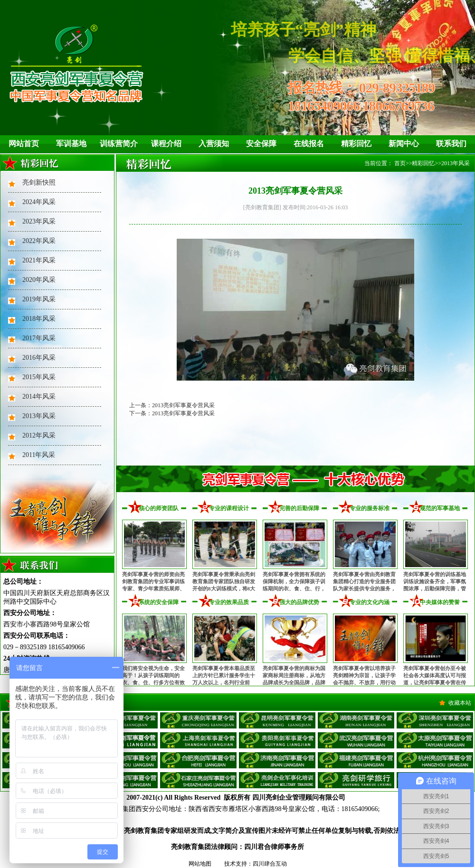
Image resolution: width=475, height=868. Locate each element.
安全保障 (261, 144)
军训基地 (71, 144)
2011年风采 (39, 455)
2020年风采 (39, 280)
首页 (400, 163)
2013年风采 (39, 416)
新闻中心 (404, 144)
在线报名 (309, 144)
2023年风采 (39, 221)
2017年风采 (39, 338)
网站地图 (200, 864)
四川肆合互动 (270, 864)
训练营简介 (119, 144)
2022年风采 (39, 241)
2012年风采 (39, 435)
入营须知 (214, 144)
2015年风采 (39, 377)
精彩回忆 (356, 144)
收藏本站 (460, 703)
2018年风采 (39, 319)
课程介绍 (166, 144)
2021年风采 (39, 260)
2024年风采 (39, 202)
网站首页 (24, 144)
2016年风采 (39, 358)
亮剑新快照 (39, 182)
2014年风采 (39, 397)
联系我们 (451, 144)
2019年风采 (39, 299)
